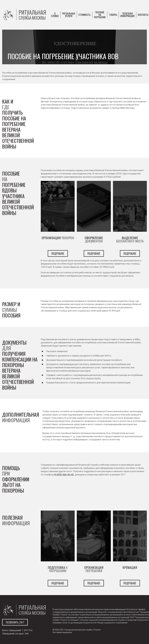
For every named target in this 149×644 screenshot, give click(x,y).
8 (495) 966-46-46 (64, 475)
